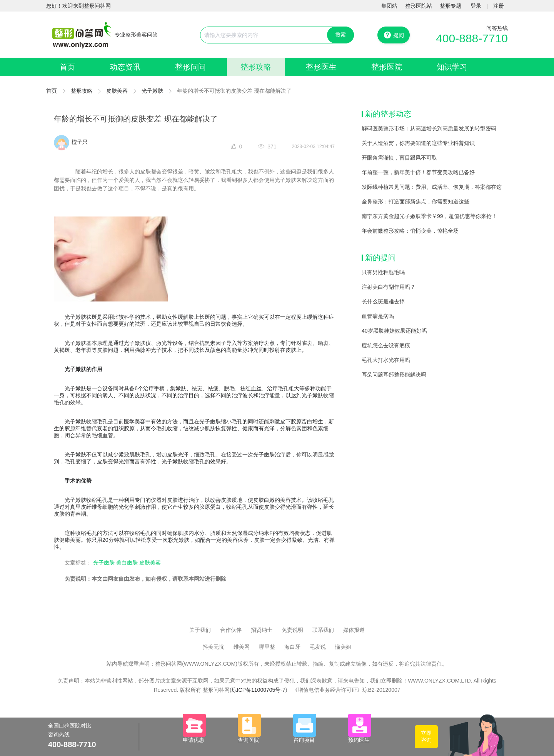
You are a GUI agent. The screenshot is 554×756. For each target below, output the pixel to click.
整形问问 (190, 67)
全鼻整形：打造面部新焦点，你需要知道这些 (415, 201)
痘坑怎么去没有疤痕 (386, 345)
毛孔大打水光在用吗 (386, 360)
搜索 (340, 35)
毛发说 (318, 647)
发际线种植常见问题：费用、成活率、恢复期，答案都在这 (432, 187)
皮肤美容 (117, 91)
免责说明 (292, 630)
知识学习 (452, 67)
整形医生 (321, 67)
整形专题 (451, 6)
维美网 (242, 647)
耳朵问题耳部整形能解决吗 (394, 375)
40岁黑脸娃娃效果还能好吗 (394, 331)
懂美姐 (343, 647)
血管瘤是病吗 (378, 316)
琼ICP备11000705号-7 (259, 690)
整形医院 (387, 67)
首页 (67, 67)
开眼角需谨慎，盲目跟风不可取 (399, 158)
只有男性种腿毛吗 (383, 272)
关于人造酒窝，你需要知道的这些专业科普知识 (418, 143)
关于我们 (200, 630)
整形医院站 (419, 6)
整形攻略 (256, 67)
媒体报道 (354, 630)
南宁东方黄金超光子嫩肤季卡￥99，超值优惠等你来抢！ (429, 216)
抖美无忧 (214, 647)
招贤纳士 (262, 630)
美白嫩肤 (127, 563)
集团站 (389, 6)
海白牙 (292, 647)
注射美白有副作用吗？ (389, 287)
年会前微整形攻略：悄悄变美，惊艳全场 (410, 231)
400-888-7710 (472, 38)
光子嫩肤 (152, 91)
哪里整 (267, 647)
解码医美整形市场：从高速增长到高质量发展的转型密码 (429, 128)
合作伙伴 (231, 630)
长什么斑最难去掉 (383, 301)
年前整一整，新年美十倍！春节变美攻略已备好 (418, 172)
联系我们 (323, 630)
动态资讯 (125, 67)
